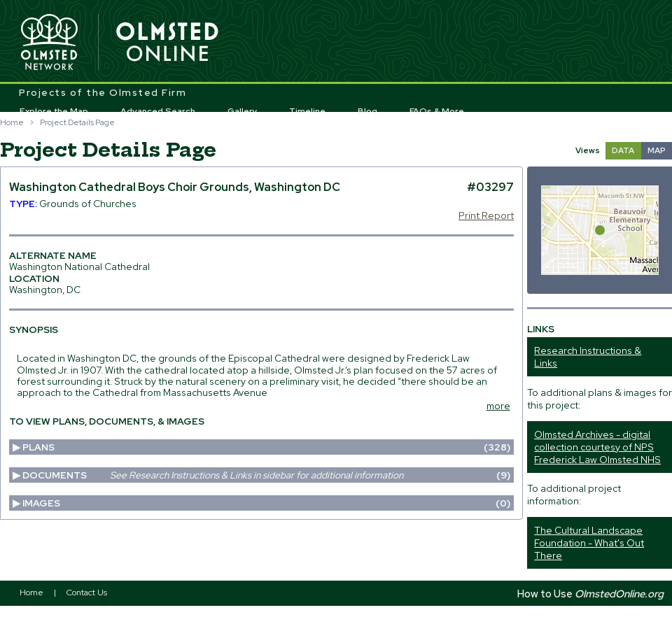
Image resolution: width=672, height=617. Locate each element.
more (498, 406)
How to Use (590, 594)
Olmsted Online (168, 43)
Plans (266, 447)
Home (12, 122)
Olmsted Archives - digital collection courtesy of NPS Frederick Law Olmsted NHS (597, 447)
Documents (266, 475)
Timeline (307, 111)
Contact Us (87, 593)
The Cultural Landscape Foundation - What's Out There (589, 543)
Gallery (243, 111)
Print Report (486, 215)
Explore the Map (54, 111)
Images (266, 503)
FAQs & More (437, 111)
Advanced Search (158, 111)
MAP (657, 150)
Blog (367, 111)
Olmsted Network (49, 43)
